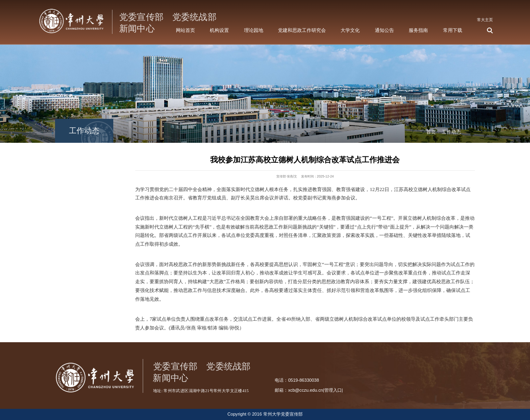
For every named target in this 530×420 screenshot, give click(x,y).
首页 (431, 132)
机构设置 (219, 30)
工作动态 (451, 132)
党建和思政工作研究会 (302, 30)
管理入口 (333, 390)
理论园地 (254, 30)
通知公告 (384, 30)
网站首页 (185, 30)
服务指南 (418, 30)
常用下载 (453, 30)
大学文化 (350, 30)
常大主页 (485, 20)
